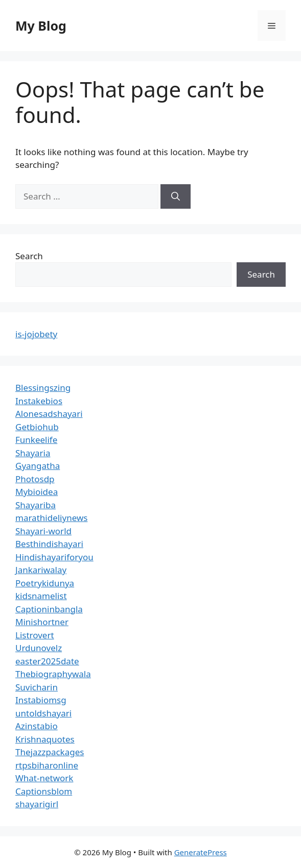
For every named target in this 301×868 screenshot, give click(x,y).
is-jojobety (36, 334)
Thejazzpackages (50, 752)
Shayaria (33, 453)
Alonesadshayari (49, 414)
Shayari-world (43, 531)
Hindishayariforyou (54, 557)
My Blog (41, 26)
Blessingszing (43, 388)
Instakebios (39, 401)
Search (29, 256)
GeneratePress (201, 852)
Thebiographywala (53, 674)
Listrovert (35, 635)
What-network (44, 778)
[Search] (176, 196)
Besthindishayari (49, 544)
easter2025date (47, 661)
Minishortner (42, 622)
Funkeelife (36, 440)
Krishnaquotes (45, 739)
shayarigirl (37, 804)
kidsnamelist (41, 596)
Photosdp (35, 479)
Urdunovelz (39, 648)
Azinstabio (37, 726)
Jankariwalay (41, 570)
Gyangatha (38, 466)
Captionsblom (44, 791)
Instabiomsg (41, 700)
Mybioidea (37, 492)
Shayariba (36, 505)
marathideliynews (51, 518)
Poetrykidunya (45, 583)
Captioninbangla (49, 609)
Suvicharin (37, 687)
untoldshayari (43, 713)
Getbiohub (37, 427)
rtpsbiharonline (47, 765)
